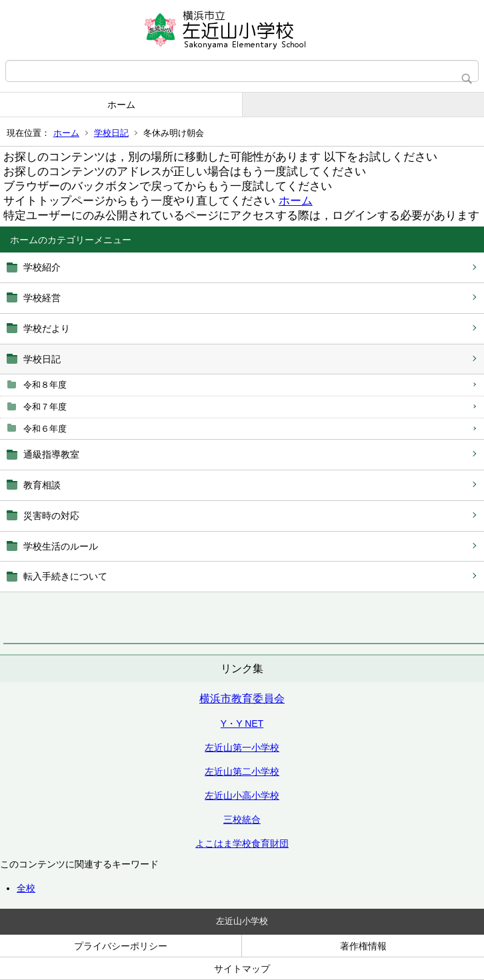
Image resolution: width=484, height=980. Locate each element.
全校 (26, 888)
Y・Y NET (242, 724)
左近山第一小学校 (242, 747)
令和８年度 (45, 385)
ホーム (121, 105)
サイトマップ (242, 969)
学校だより (47, 328)
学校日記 (111, 133)
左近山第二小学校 (242, 771)
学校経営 (42, 298)
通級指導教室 (51, 454)
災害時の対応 (51, 516)
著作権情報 (363, 946)
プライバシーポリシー (121, 946)
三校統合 (242, 819)
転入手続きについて (65, 576)
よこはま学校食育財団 (242, 843)
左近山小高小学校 (242, 795)
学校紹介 (42, 267)
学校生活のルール (61, 546)
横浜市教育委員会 (242, 699)
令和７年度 (45, 407)
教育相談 (42, 485)
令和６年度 (45, 429)
